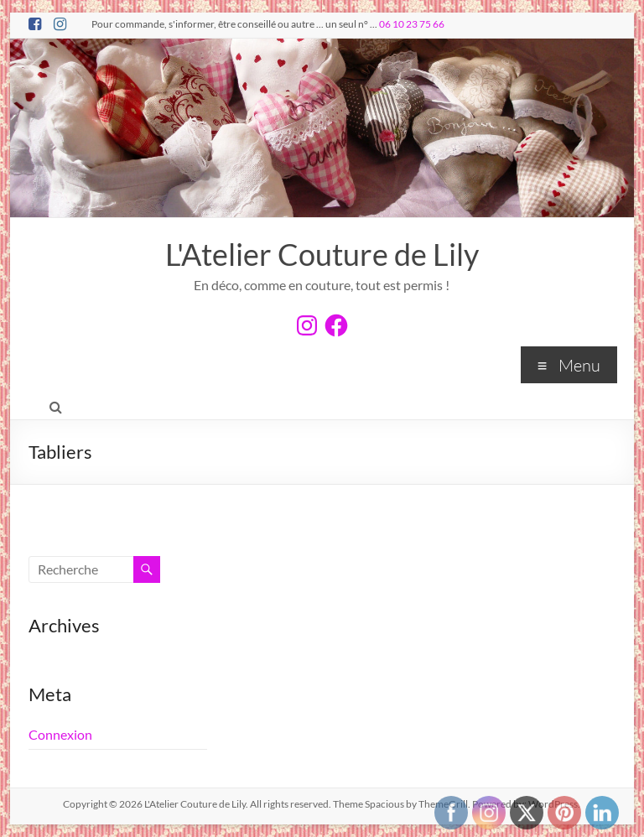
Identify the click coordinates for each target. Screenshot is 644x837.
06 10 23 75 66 (412, 24)
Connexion (60, 734)
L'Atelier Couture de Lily (322, 254)
